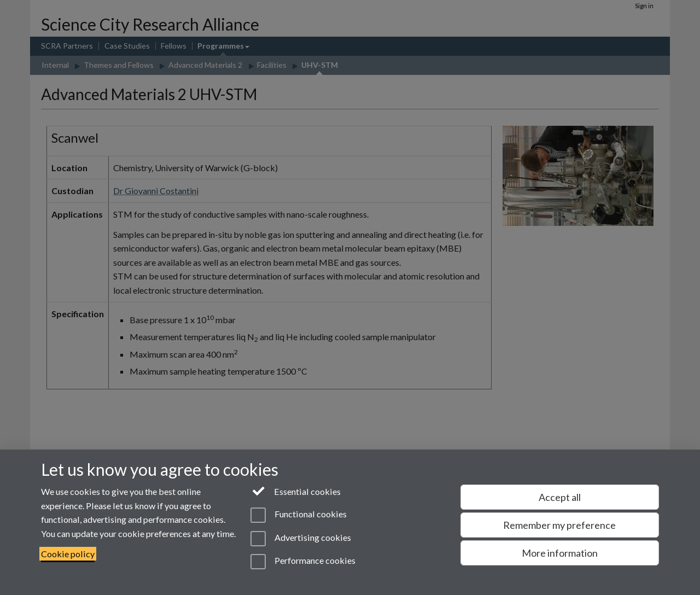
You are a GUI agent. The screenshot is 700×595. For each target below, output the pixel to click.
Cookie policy (68, 554)
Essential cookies (296, 491)
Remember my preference (559, 525)
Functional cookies (298, 515)
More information (560, 553)
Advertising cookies (301, 539)
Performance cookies (303, 562)
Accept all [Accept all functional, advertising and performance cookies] (560, 497)
